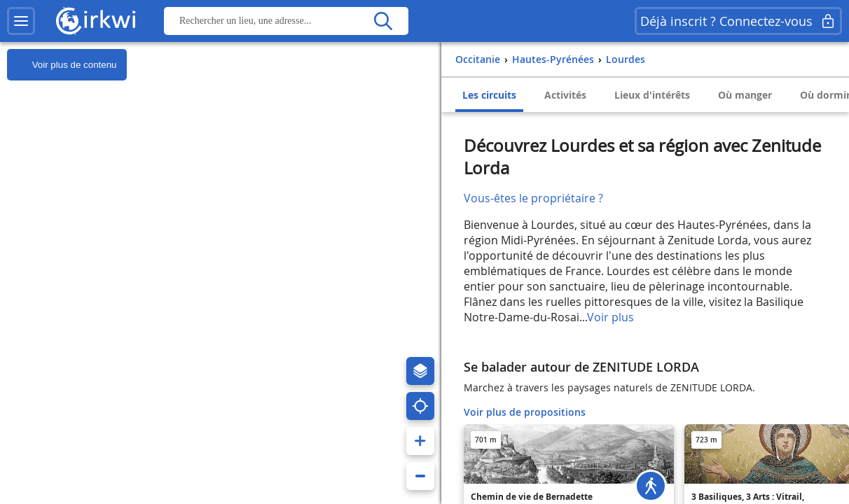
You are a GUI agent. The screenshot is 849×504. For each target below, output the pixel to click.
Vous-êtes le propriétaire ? (533, 198)
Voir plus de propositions (525, 412)
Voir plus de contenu (62, 65)
